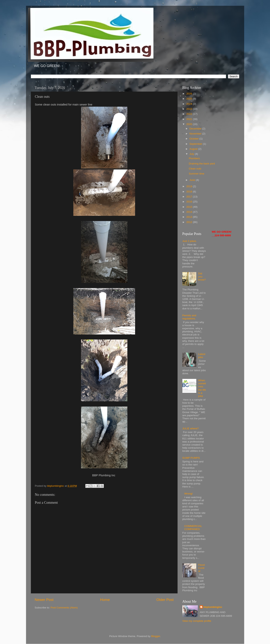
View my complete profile (197, 621)
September (196, 144)
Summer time (196, 174)
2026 (190, 94)
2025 (190, 99)
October (195, 139)
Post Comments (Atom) (64, 608)
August (194, 149)
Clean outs (195, 169)
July (192, 154)
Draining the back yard (202, 164)
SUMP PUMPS (191, 458)
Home (105, 600)
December (196, 129)
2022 (190, 114)
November (196, 134)
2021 (190, 119)
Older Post (165, 600)
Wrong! (188, 494)
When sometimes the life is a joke (202, 388)
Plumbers (194, 158)
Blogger (156, 636)
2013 (190, 217)
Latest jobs (202, 356)
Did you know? (202, 277)
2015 (190, 207)
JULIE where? (191, 428)
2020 (190, 124)
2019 (190, 186)
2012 (190, 222)
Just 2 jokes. (190, 241)
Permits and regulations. (189, 317)
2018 (190, 192)
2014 (190, 212)
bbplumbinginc (213, 607)
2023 (190, 109)
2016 (190, 202)
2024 (190, 104)
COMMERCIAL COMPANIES (193, 528)
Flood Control (201, 568)
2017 (190, 197)
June (193, 180)
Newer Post (44, 600)
